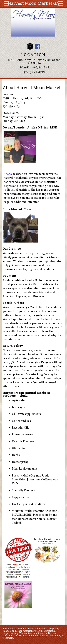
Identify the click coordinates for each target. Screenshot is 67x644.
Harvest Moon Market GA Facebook (38, 46)
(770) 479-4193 (34, 72)
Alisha (8, 174)
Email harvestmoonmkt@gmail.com (30, 46)
